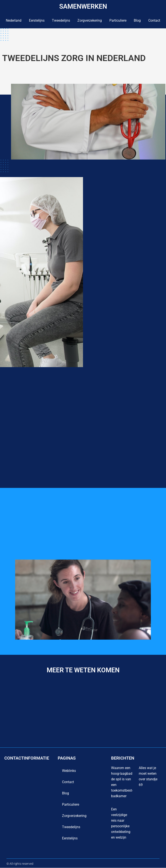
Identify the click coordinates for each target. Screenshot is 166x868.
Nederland (14, 20)
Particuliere (118, 20)
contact (154, 20)
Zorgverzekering (90, 20)
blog (137, 20)
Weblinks (69, 771)
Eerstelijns (37, 20)
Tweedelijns (61, 20)
